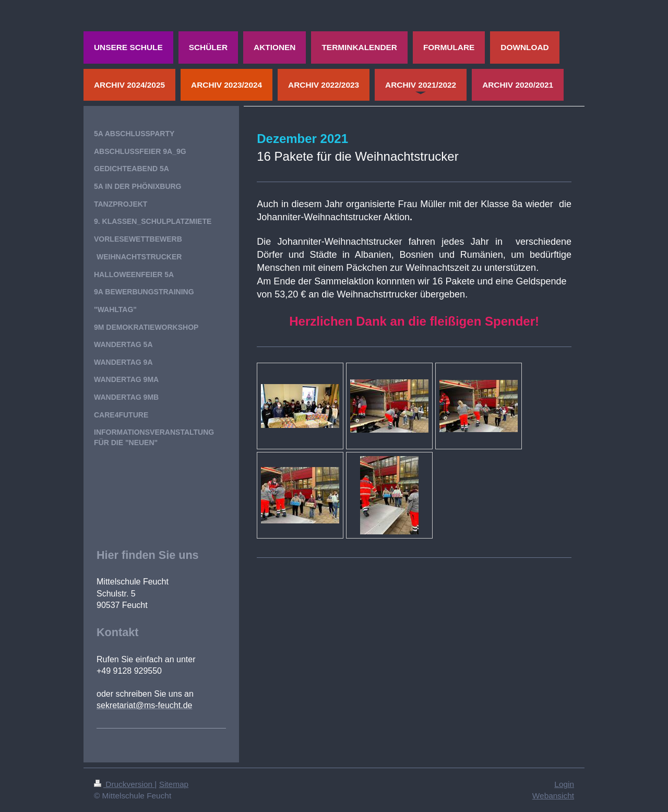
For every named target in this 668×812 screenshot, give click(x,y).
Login (564, 784)
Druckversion (124, 784)
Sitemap (174, 784)
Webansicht (553, 796)
